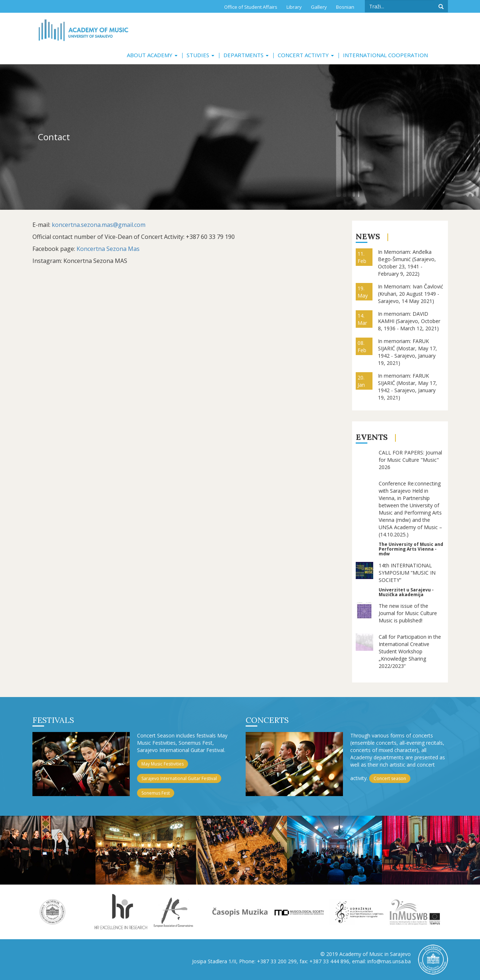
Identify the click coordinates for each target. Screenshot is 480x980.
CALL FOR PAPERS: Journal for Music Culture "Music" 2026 (410, 460)
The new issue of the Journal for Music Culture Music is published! (408, 613)
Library (294, 7)
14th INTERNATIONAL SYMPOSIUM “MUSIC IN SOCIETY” (407, 573)
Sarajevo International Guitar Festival (179, 778)
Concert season (390, 778)
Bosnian (345, 7)
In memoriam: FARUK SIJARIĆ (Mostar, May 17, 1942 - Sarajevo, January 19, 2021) (407, 352)
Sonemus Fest (156, 793)
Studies (200, 55)
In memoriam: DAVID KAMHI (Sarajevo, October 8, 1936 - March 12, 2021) (409, 321)
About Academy (152, 55)
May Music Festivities (163, 764)
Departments (246, 55)
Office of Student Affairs (251, 7)
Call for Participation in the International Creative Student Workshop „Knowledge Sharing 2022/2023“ (410, 651)
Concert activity (306, 55)
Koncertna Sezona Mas (108, 249)
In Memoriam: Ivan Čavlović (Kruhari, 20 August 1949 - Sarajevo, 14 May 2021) (411, 294)
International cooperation (385, 55)
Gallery (319, 7)
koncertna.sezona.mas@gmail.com (99, 225)
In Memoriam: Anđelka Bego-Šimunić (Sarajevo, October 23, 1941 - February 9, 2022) (407, 263)
